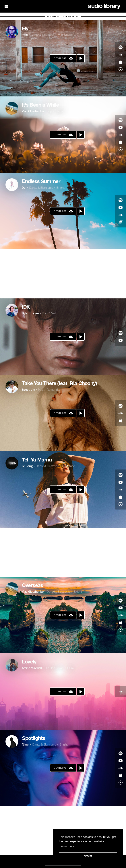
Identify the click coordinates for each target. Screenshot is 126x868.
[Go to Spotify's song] (121, 47)
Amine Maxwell (32, 668)
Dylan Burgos (31, 313)
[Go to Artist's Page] (12, 32)
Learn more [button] (67, 846)
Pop (49, 111)
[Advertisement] (63, 274)
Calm (70, 668)
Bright (60, 188)
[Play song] (81, 58)
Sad (54, 313)
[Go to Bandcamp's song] (121, 222)
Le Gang (27, 466)
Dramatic (69, 466)
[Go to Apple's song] (121, 62)
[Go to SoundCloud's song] (121, 55)
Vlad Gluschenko (33, 111)
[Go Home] (104, 6)
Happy (60, 111)
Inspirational (66, 35)
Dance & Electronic (42, 35)
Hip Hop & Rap (54, 668)
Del (24, 188)
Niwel (26, 744)
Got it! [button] (88, 856)
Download (60, 58)
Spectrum (28, 390)
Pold (25, 35)
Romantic (53, 390)
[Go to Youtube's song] (121, 127)
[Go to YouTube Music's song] (121, 69)
